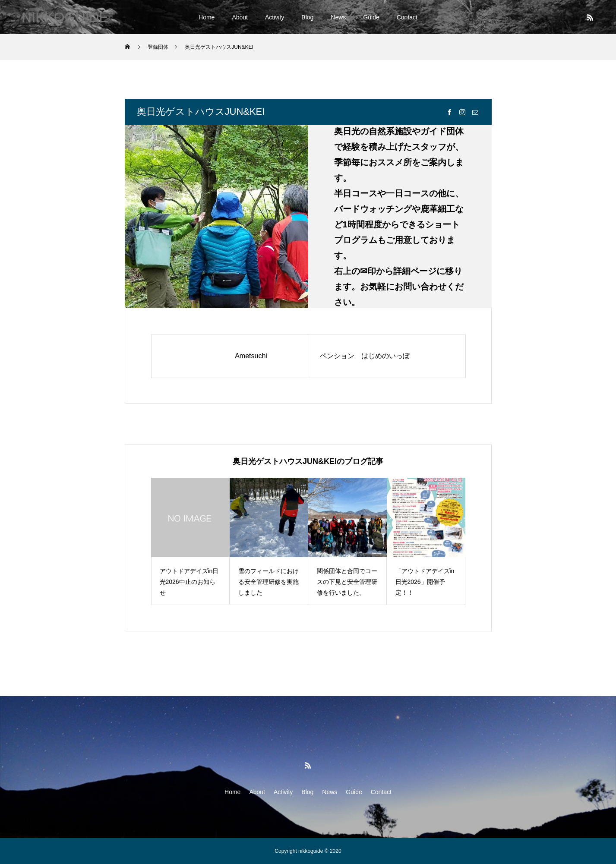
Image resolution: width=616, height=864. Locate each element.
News (338, 17)
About (240, 17)
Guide (371, 17)
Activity (275, 17)
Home (207, 17)
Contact (407, 17)
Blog (307, 17)
